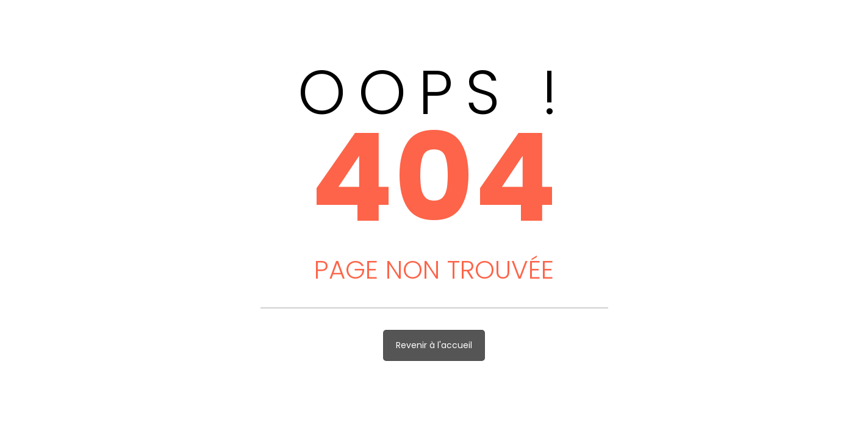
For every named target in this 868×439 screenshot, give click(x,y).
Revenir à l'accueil (434, 345)
